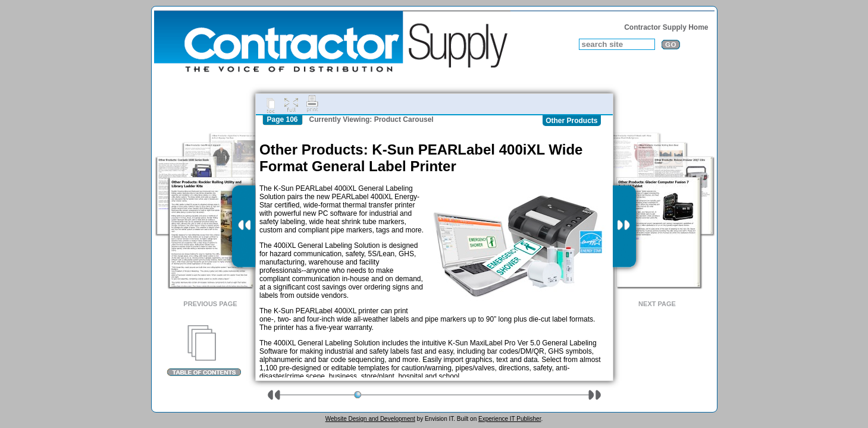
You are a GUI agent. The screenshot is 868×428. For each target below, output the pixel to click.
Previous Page (210, 304)
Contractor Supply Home (666, 27)
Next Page (657, 304)
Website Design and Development (370, 419)
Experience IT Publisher (510, 419)
